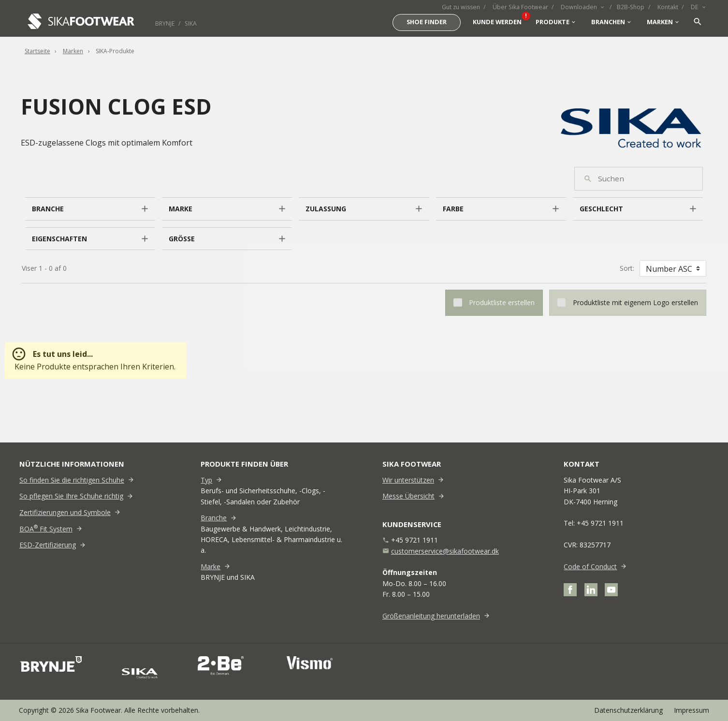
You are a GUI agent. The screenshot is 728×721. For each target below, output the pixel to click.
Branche (214, 518)
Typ (206, 480)
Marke (211, 566)
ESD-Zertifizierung (48, 545)
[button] (90, 209)
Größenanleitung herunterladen (431, 616)
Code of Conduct (590, 566)
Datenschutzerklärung (628, 710)
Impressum (692, 710)
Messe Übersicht (408, 496)
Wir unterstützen (408, 480)
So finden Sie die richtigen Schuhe (72, 480)
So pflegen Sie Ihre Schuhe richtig (71, 496)
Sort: (627, 268)
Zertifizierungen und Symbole (65, 512)
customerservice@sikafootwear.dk (445, 551)
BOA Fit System (46, 529)
